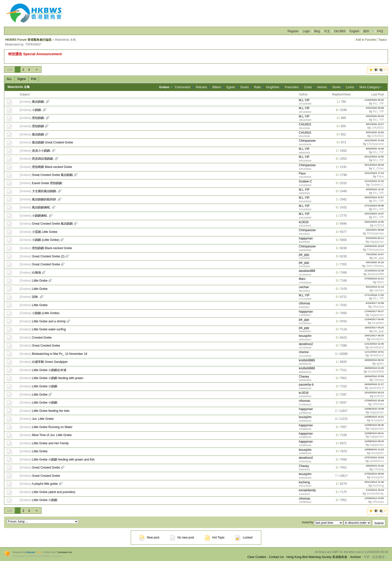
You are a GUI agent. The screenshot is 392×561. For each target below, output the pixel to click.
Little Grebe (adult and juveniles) (54, 492)
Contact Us (276, 557)
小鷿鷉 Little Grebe (45, 232)
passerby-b (306, 385)
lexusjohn (305, 336)
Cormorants (183, 87)
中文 (327, 31)
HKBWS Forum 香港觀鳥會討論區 (28, 40)
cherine (304, 352)
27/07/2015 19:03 (374, 457)
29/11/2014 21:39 (374, 482)
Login (306, 31)
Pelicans (201, 87)
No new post (182, 538)
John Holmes (375, 266)
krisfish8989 (307, 360)
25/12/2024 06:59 (374, 165)
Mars (302, 279)
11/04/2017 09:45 (374, 319)
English (354, 31)
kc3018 (304, 222)
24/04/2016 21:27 (374, 384)
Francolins (292, 87)
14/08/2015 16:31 (374, 417)
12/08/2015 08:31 (374, 433)
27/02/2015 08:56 (374, 474)
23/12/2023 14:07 (374, 214)
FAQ (380, 31)
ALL (9, 79)
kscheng (304, 482)
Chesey (304, 377)
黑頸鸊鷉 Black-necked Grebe (52, 248)
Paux (302, 173)
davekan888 (307, 271)
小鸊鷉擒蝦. (40, 216)
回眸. (35, 297)
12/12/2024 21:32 (374, 181)
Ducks (245, 87)
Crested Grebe (42, 338)
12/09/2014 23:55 (374, 498)
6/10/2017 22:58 (375, 303)
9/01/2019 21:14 (375, 287)
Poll (33, 79)
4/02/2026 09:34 (375, 116)
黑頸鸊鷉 (38, 126)
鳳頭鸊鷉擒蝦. (41, 207)
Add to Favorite (366, 40)
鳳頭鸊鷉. (38, 102)
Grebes (25, 102)
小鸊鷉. (37, 110)
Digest (21, 79)
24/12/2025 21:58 (374, 140)
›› (36, 69)
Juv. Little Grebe (43, 419)
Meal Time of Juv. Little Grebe (52, 435)
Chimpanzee (307, 141)
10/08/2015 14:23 (374, 449)
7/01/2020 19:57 (375, 254)
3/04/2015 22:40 (375, 466)
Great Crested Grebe (46, 264)
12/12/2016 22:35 (374, 344)
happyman (306, 238)
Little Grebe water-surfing (49, 329)
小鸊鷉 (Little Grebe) (46, 240)
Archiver (355, 557)
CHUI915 (305, 124)
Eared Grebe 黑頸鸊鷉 (47, 183)
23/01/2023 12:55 (374, 222)
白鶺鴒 (36, 273)
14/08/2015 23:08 (374, 409)
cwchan (304, 287)
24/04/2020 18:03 (374, 246)
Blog (317, 31)
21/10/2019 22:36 (374, 271)
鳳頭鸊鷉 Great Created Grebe (52, 142)
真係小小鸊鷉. (41, 151)
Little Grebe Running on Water (52, 427)
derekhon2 (306, 344)
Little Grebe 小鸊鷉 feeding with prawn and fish (63, 460)
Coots (308, 87)
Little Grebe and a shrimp (49, 321)
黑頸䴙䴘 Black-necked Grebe (52, 167)
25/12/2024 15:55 (374, 157)
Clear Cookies (257, 557)
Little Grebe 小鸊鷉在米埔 (49, 370)
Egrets (231, 87)
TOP (366, 557)
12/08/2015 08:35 (374, 425)
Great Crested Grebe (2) (48, 256)
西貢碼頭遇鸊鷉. (43, 159)
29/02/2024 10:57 (374, 197)
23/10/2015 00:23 (374, 392)
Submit (379, 523)
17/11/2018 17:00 (374, 295)
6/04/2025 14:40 (375, 149)
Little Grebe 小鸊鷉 (45, 386)
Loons (350, 87)
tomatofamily (307, 490)
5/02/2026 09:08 (375, 108)
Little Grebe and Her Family (50, 443)
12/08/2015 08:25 (374, 441)
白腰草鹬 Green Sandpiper (50, 362)
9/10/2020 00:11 (375, 238)
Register (293, 31)
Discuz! (31, 552)
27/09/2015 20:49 (374, 400)
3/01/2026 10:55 (375, 132)
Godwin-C (305, 181)
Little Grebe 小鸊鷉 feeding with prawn (58, 378)
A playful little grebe (45, 484)
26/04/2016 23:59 (374, 376)
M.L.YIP (304, 100)
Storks (336, 87)
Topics (382, 40)
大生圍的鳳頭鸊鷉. (44, 191)
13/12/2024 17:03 (374, 173)
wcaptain (378, 323)
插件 (366, 31)
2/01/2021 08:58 (375, 230)
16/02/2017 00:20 (374, 327)
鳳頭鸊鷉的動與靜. (44, 199)
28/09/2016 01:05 (374, 368)
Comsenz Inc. (65, 552)
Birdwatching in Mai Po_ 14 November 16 (60, 354)
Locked (244, 538)
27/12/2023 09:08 (374, 206)
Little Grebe (40, 281)
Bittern (217, 87)
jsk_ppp (304, 255)
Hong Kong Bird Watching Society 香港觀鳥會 (317, 557)
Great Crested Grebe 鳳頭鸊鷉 (52, 175)
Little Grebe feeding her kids (51, 411)
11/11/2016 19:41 (374, 352)
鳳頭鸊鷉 (38, 134)
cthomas (304, 303)
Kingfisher (273, 87)
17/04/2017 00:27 (374, 311)
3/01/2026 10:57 (375, 124)
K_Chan (378, 168)
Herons (322, 87)
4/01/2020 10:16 (375, 262)
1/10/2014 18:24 (375, 490)
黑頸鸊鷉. (38, 118)
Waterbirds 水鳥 (19, 87)
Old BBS (340, 31)
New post (149, 538)
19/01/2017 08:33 (374, 335)
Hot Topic (215, 538)
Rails (257, 87)
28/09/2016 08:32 (374, 360)
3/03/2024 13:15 (375, 189)
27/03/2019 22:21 (374, 279)
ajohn (380, 364)
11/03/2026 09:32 (374, 100)
